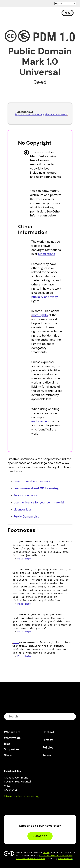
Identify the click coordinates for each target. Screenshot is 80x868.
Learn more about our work (32, 481)
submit (72, 716)
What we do (12, 738)
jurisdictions (47, 254)
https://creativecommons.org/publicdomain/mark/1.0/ (41, 115)
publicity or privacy (45, 297)
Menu (68, 13)
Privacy (48, 740)
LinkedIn (29, 805)
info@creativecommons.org (21, 796)
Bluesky (10, 805)
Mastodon (19, 805)
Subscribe (40, 836)
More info (24, 559)
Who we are (12, 732)
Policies (48, 748)
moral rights (40, 315)
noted (46, 853)
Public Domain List (26, 517)
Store (8, 755)
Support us (12, 749)
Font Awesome (65, 858)
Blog (7, 744)
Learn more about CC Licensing (36, 488)
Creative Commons (19, 14)
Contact (48, 732)
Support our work (25, 495)
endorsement (41, 421)
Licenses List (22, 509)
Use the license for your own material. (39, 502)
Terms (47, 755)
